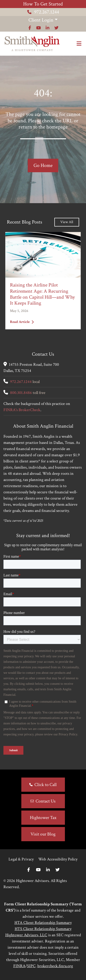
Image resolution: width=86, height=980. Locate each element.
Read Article (22, 322)
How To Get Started (43, 4)
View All (67, 222)
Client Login (41, 20)
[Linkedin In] (48, 870)
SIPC (31, 966)
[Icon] (30, 28)
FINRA (19, 966)
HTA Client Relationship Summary (43, 923)
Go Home (43, 165)
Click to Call (46, 785)
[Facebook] (29, 870)
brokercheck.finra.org (55, 966)
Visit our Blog (43, 834)
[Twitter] (58, 870)
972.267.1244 (43, 12)
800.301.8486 (21, 393)
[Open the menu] (79, 44)
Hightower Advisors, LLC (26, 935)
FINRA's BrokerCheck (22, 410)
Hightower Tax (43, 818)
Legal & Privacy (21, 859)
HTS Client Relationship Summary (43, 929)
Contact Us (46, 801)
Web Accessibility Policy (58, 859)
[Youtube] (38, 870)
